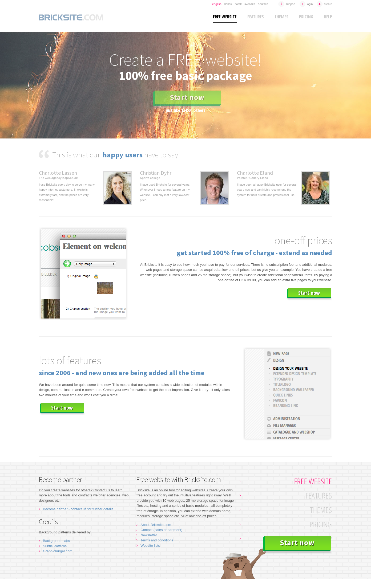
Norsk (238, 4)
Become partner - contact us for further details (78, 509)
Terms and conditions (157, 540)
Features (256, 17)
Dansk (228, 4)
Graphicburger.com (58, 551)
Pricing (306, 17)
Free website (225, 17)
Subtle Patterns (55, 546)
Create (328, 4)
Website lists (150, 546)
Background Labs (56, 541)
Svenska (250, 4)
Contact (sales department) (161, 530)
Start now (187, 97)
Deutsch (263, 4)
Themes (281, 17)
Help (328, 17)
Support (290, 4)
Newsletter (149, 535)
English (217, 4)
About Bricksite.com (156, 525)
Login (310, 4)
